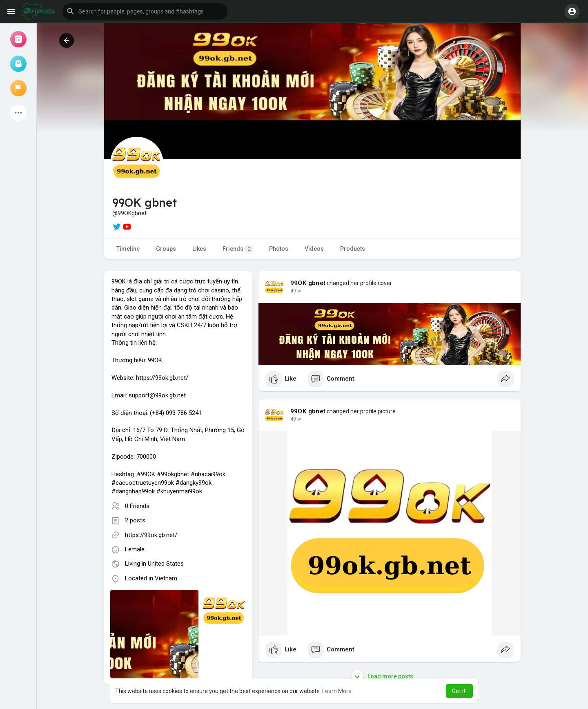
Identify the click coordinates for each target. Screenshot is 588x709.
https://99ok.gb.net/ (151, 535)
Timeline (128, 249)
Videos (314, 249)
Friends (238, 249)
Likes (199, 249)
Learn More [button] (337, 691)
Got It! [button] (459, 691)
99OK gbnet (308, 283)
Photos (279, 249)
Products (353, 249)
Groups (166, 249)
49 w (296, 291)
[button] (145, 11)
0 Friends (137, 506)
